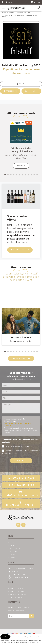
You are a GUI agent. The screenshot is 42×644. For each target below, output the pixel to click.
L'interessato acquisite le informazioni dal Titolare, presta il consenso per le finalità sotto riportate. (20, 430)
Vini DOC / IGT (17, 571)
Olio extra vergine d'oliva (21, 578)
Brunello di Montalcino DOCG (22, 568)
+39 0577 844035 (21, 478)
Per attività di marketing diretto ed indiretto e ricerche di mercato (21, 452)
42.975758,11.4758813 (21, 504)
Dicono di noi (15, 552)
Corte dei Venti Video (17, 591)
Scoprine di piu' (34, 642)
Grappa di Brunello (19, 575)
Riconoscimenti (11, 13)
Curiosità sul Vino (16, 597)
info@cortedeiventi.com (22, 494)
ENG (39, 2)
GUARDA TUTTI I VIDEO (21, 358)
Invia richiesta (21, 461)
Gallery (12, 555)
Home (3, 13)
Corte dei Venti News (17, 588)
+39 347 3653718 (21, 485)
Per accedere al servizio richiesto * (17, 446)
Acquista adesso (20, 250)
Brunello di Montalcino (23, 13)
